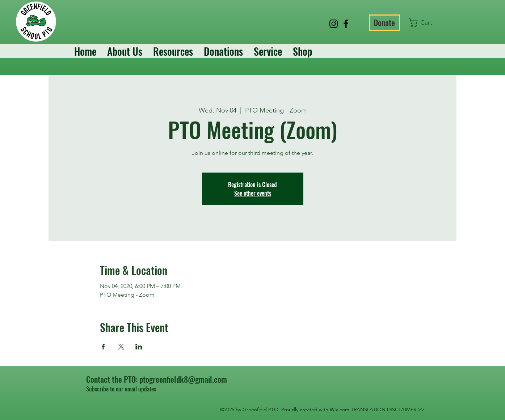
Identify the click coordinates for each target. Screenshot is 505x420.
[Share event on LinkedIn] (139, 347)
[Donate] (384, 23)
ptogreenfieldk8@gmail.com (183, 379)
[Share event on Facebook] (103, 347)
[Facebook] (346, 24)
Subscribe (97, 389)
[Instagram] (334, 24)
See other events (253, 193)
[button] (425, 22)
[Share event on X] (121, 347)
